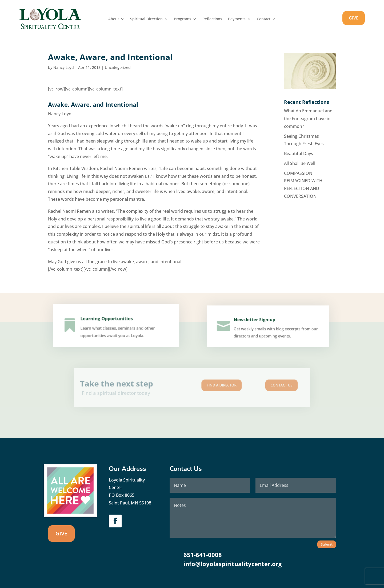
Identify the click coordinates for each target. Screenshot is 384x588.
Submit (327, 544)
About (114, 19)
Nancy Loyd (64, 67)
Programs (183, 19)
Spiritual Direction (146, 19)
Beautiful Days (299, 153)
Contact (264, 19)
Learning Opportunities (108, 321)
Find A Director (213, 386)
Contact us (255, 386)
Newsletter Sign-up (256, 322)
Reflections (212, 19)
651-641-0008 (203, 555)
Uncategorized (118, 67)
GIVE (354, 18)
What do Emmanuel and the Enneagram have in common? (308, 119)
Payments (237, 19)
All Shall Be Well (300, 163)
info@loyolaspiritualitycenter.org (233, 564)
